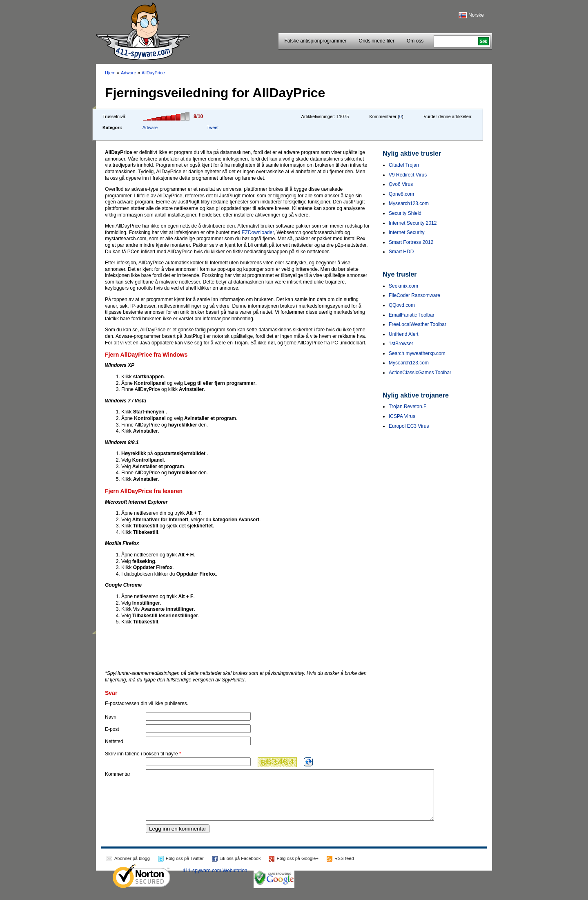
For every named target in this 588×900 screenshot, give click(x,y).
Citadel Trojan (404, 165)
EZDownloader (258, 232)
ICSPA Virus (402, 416)
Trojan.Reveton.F (408, 406)
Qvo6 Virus (401, 184)
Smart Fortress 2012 (411, 242)
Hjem (110, 73)
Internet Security (406, 232)
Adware (128, 73)
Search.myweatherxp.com (417, 353)
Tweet (213, 127)
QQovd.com (402, 305)
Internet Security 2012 (413, 223)
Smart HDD (401, 252)
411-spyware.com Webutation (215, 880)
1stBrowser (401, 344)
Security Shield (405, 213)
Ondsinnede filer (377, 41)
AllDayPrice (153, 73)
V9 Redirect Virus (408, 175)
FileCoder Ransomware (414, 295)
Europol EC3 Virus (409, 426)
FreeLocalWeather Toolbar (418, 324)
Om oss (415, 41)
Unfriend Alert (404, 334)
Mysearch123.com (409, 203)
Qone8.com (401, 194)
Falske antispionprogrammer (316, 41)
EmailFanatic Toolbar (412, 315)
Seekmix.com (403, 286)
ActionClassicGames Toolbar (420, 373)
